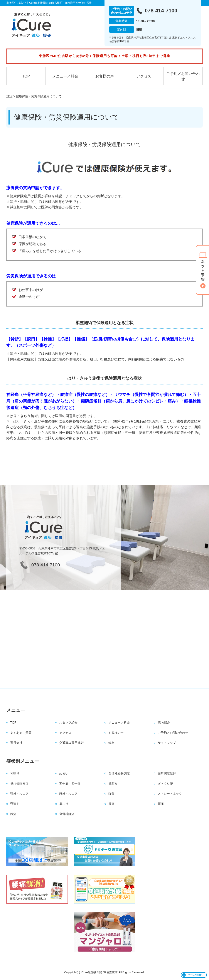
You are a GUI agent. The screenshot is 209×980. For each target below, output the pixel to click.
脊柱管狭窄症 (19, 784)
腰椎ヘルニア (68, 794)
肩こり (64, 804)
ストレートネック (170, 794)
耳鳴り (15, 773)
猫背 (111, 794)
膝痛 (13, 814)
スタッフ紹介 (68, 722)
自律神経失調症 (119, 773)
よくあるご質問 (21, 733)
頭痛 (161, 804)
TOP (26, 76)
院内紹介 (164, 722)
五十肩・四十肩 (70, 784)
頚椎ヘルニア (19, 794)
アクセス (144, 76)
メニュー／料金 (65, 76)
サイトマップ (167, 743)
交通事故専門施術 (71, 743)
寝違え (15, 804)
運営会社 (16, 743)
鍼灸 (111, 743)
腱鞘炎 (113, 784)
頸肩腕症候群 (167, 773)
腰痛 (111, 804)
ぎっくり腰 (165, 784)
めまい (64, 773)
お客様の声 (105, 76)
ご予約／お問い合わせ (183, 76)
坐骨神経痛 (67, 814)
